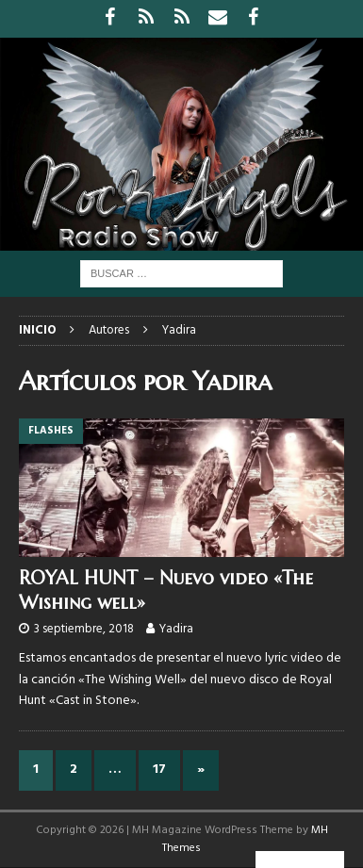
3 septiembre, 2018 (84, 629)
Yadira (176, 629)
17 (159, 770)
